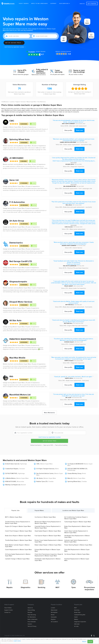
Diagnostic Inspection (77, 167)
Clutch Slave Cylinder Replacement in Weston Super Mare (76, 532)
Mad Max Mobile (17, 358)
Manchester (54, 610)
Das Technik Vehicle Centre (45, 473)
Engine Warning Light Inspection (77, 326)
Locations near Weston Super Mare (73, 510)
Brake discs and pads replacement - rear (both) (77, 207)
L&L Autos (40, 478)
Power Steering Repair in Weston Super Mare (78, 545)
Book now (79, 130)
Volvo (62, 126)
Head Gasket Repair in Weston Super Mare (48, 531)
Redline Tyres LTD (42, 481)
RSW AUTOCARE (11, 481)
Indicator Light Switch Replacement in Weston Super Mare (76, 541)
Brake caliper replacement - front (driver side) (77, 144)
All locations (54, 622)
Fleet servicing (32, 615)
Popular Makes (39, 510)
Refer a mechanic (33, 619)
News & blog (31, 610)
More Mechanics (49, 413)
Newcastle (54, 617)
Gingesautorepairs (18, 282)
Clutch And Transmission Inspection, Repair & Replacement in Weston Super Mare (49, 555)
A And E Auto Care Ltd (12, 464)
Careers (30, 624)
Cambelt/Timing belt (80, 615)
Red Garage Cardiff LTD (21, 261)
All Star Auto (15, 320)
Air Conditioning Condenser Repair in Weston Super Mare (76, 518)
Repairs (10, 587)
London (53, 608)
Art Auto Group (17, 221)
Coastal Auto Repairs (12, 469)
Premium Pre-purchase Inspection (78, 268)
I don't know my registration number (50, 437)
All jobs (76, 626)
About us (30, 608)
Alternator (77, 624)
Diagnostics (26, 587)
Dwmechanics (16, 243)
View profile (68, 130)
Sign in (82, 4)
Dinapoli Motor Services (21, 302)
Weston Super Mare (31, 102)
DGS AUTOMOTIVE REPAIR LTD (77, 469)
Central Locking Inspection (77, 344)
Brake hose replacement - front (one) (77, 380)
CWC (12, 121)
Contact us (7, 612)
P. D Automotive (17, 202)
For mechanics (32, 617)
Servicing (42, 587)
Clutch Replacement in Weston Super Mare (18, 549)
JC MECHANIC (16, 158)
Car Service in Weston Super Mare (45, 517)
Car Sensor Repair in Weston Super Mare (77, 554)
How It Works (24, 3)
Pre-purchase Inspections (89, 588)
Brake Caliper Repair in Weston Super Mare (48, 545)
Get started (92, 4)
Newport (72, 342)
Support (53, 3)
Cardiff (69, 397)
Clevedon (70, 227)
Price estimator (32, 622)
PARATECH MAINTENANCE (23, 339)
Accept (90, 642)
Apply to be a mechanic (40, 3)
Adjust (84, 641)
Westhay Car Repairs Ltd (13, 485)
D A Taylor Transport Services (45, 469)
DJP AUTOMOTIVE (11, 473)
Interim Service (77, 248)
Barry (72, 305)
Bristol (72, 164)
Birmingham (54, 612)
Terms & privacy (32, 626)
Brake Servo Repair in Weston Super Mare (18, 536)
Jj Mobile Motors (10, 478)
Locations (12, 102)
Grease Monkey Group (74, 473)
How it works (8, 608)
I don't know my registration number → (15, 47)
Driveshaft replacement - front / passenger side (77, 188)
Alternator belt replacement (78, 126)
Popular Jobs (15, 510)
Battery (76, 619)
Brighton (53, 619)
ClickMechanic (5, 102)
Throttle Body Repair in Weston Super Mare (18, 540)
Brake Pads (77, 612)
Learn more (17, 641)
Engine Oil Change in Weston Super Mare (18, 526)
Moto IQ (70, 478)
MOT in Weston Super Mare (14, 517)
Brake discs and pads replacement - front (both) (77, 307)
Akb (11, 376)
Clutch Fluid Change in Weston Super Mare (18, 531)
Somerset (23, 102)
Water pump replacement (77, 229)
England (18, 102)
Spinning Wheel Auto (19, 139)
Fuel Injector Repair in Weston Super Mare (48, 536)
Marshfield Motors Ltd (20, 395)
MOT (57, 587)
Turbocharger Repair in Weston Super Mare (78, 522)
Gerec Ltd (14, 180)
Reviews (41, 52)
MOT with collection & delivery (77, 400)
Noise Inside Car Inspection (77, 288)
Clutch (76, 617)
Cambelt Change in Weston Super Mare (17, 559)
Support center (9, 610)
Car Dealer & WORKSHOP (75, 464)
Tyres (74, 587)
